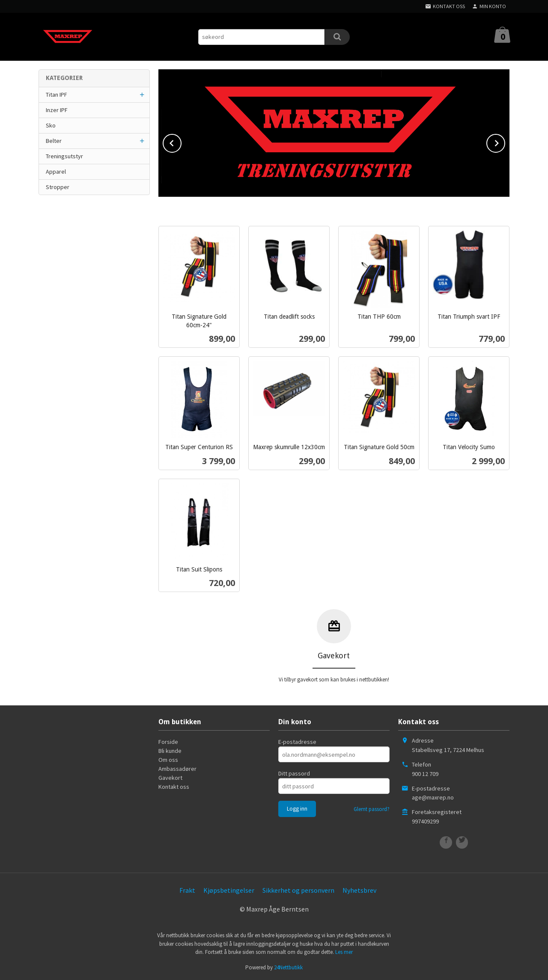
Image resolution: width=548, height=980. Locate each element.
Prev (181, 142)
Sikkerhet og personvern (298, 890)
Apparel (56, 172)
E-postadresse (297, 742)
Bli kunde (170, 751)
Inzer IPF (57, 110)
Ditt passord (294, 773)
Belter (54, 141)
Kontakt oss (174, 787)
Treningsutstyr (64, 156)
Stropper (58, 187)
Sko (51, 125)
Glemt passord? (372, 809)
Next (505, 142)
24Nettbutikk (288, 967)
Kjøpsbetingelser (229, 890)
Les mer (344, 952)
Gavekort (170, 778)
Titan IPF (57, 95)
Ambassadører (177, 769)
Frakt (187, 890)
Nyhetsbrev (359, 890)
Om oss (168, 760)
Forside (168, 742)
